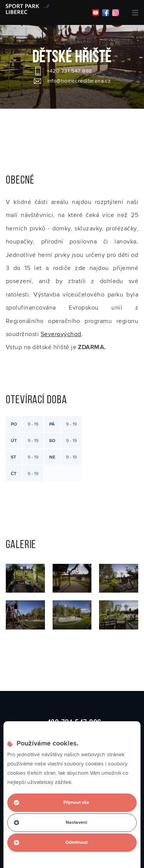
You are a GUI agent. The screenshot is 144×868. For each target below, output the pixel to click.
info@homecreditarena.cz (79, 81)
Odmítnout (51, 842)
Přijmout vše (51, 803)
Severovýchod (61, 334)
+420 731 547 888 (70, 71)
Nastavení (50, 822)
